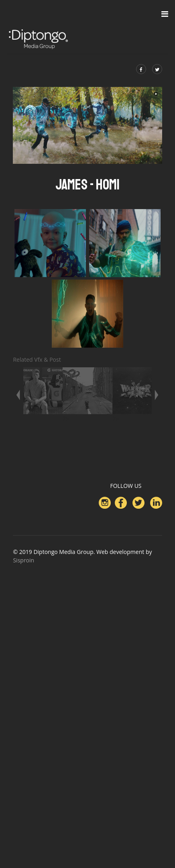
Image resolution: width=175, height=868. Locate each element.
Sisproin (23, 560)
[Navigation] (165, 14)
